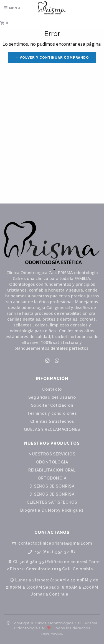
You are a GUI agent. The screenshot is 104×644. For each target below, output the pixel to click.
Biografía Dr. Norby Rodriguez (52, 510)
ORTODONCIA (52, 478)
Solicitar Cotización (52, 405)
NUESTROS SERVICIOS (52, 454)
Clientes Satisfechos (52, 421)
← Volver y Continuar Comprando (52, 58)
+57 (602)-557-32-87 (52, 552)
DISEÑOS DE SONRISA (52, 486)
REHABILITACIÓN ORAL (52, 470)
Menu (12, 8)
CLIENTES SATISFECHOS (52, 502)
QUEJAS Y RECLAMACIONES (52, 429)
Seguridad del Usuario (52, 397)
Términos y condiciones (52, 413)
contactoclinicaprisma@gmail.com (52, 543)
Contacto (52, 389)
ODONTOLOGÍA (52, 462)
